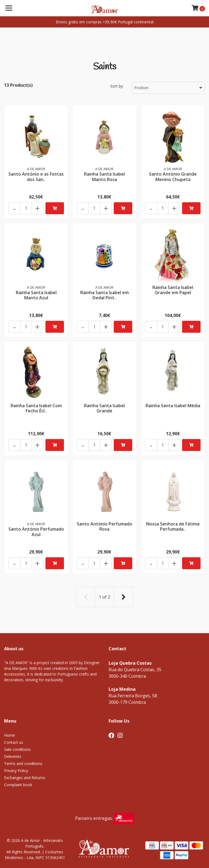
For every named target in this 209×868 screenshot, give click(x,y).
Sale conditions (17, 748)
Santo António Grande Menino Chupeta (173, 176)
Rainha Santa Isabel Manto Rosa (104, 176)
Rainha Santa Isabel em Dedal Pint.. (104, 295)
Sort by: (117, 86)
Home (10, 734)
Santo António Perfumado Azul (36, 531)
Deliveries (13, 755)
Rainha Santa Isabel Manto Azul (36, 295)
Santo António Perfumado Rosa (104, 526)
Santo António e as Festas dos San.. (36, 176)
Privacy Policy (16, 769)
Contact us (14, 741)
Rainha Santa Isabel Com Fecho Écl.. (36, 408)
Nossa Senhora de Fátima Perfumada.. (173, 526)
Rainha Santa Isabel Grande (104, 408)
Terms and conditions (23, 762)
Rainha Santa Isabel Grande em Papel (173, 289)
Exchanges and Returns (25, 777)
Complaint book (18, 784)
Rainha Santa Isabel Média (173, 405)
